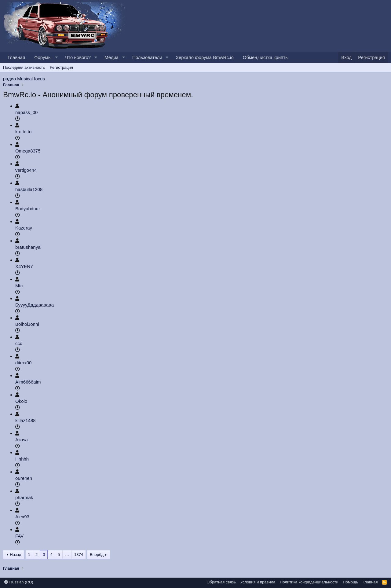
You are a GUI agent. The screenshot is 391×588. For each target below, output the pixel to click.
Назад (15, 555)
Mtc (19, 286)
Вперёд (97, 555)
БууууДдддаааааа (35, 305)
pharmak (24, 497)
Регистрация (61, 67)
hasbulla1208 (29, 189)
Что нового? (78, 57)
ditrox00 (23, 363)
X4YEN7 (24, 266)
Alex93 (22, 517)
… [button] (67, 555)
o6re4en (24, 478)
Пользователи (147, 57)
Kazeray (24, 228)
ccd (19, 343)
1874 (79, 555)
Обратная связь (221, 582)
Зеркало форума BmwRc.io (205, 57)
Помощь (350, 582)
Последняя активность (24, 67)
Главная (16, 57)
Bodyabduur (28, 209)
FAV (19, 536)
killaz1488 (26, 420)
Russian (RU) (19, 582)
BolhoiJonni (27, 324)
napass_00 (26, 112)
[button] (56, 57)
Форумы (43, 57)
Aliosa (22, 440)
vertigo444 (26, 170)
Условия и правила (258, 582)
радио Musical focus (24, 79)
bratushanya (28, 247)
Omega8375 (28, 151)
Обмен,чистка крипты (266, 57)
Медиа (111, 57)
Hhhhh (22, 459)
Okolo (21, 401)
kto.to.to (23, 132)
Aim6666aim (28, 382)
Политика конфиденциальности (309, 582)
